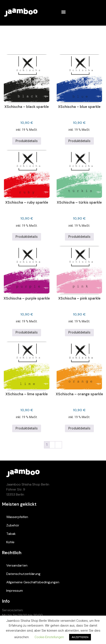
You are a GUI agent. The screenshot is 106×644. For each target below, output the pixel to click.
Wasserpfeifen (17, 517)
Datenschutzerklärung (23, 574)
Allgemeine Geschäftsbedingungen (33, 582)
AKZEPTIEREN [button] (80, 637)
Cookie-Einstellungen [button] (49, 637)
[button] (63, 12)
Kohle (10, 542)
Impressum (15, 591)
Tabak (11, 534)
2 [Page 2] (52, 445)
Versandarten (17, 565)
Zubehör (13, 525)
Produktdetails (27, 141)
